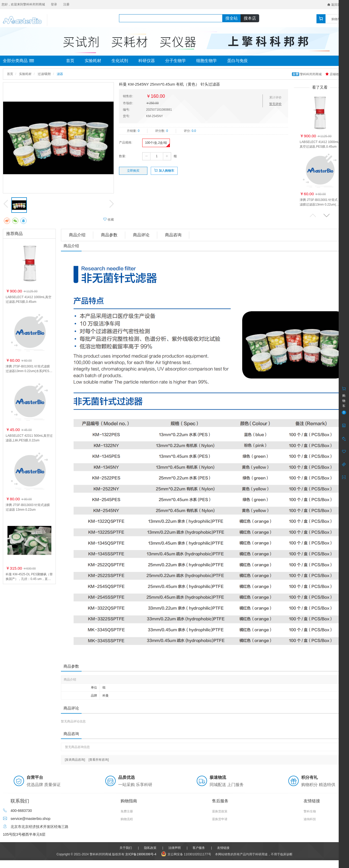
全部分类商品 (18, 61)
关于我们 (126, 848)
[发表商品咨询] (75, 760)
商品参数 (109, 235)
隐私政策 (150, 848)
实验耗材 (93, 61)
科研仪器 (147, 61)
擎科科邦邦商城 (307, 74)
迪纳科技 (310, 819)
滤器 (60, 74)
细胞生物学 (207, 61)
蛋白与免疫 (237, 61)
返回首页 (335, 5)
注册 (66, 4)
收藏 (109, 219)
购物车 (336, 19)
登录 (54, 4)
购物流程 (127, 819)
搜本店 (250, 18)
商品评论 (141, 235)
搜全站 (232, 18)
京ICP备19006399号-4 (141, 854)
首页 (70, 61)
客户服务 (199, 848)
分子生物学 (176, 61)
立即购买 (133, 171)
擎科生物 (310, 811)
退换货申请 (220, 819)
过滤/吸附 (44, 74)
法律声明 (174, 848)
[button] (327, 215)
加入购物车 (164, 171)
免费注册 (127, 811)
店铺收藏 (334, 74)
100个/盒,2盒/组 (156, 143)
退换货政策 (220, 811)
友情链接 (223, 848)
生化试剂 (120, 61)
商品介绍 (77, 235)
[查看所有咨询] (99, 760)
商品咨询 (173, 235)
